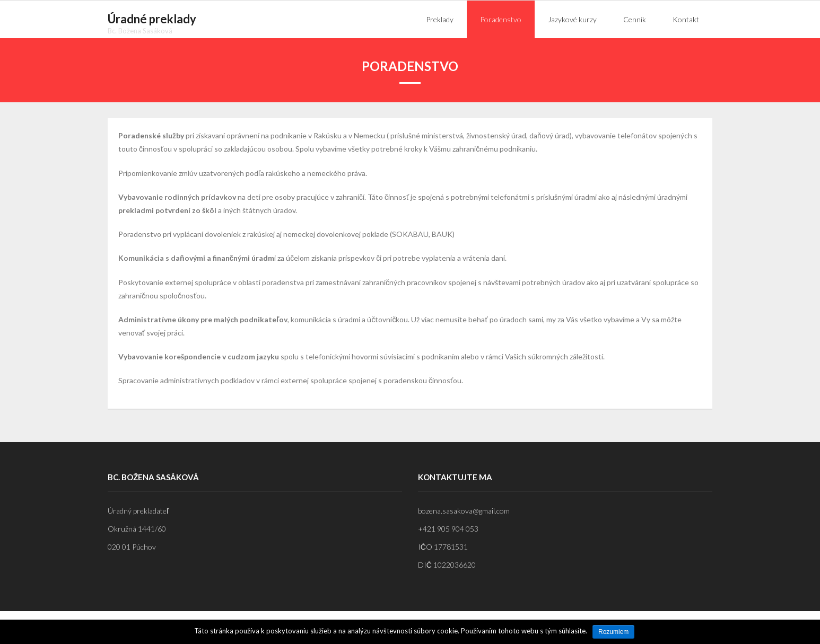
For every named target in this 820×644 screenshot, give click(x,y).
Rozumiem (613, 632)
